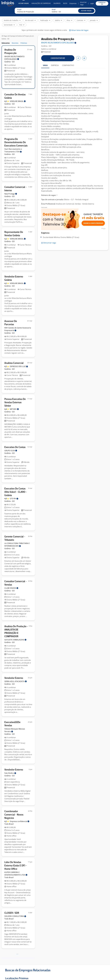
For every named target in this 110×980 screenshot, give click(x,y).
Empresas (73, 3)
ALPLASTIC (15, 640)
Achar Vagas (24, 3)
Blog (65, 3)
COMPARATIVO (68, 65)
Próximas (24, 43)
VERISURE (18, 101)
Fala (10, 773)
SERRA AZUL (16, 681)
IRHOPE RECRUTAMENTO (59, 43)
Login (92, 3)
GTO (14, 499)
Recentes (15, 43)
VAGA (45, 65)
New (11, 194)
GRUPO (11, 451)
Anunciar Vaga (83, 3)
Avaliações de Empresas (41, 3)
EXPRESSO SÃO (19, 366)
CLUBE (11, 588)
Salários (57, 3)
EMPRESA (55, 65)
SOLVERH (15, 916)
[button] (86, 11)
